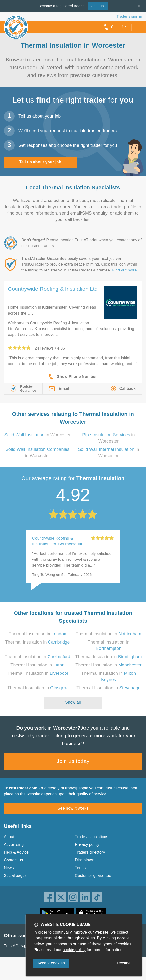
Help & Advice (16, 852)
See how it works (73, 808)
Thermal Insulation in (38, 634)
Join (97, 6)
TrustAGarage (16, 946)
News (9, 868)
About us (12, 837)
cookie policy (74, 950)
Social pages (15, 876)
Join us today (73, 761)
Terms (80, 868)
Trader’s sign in (129, 16)
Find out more (124, 270)
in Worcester (38, 435)
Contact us (13, 860)
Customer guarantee (93, 876)
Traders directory (90, 852)
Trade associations (92, 837)
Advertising (14, 844)
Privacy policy (87, 844)
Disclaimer (84, 860)
